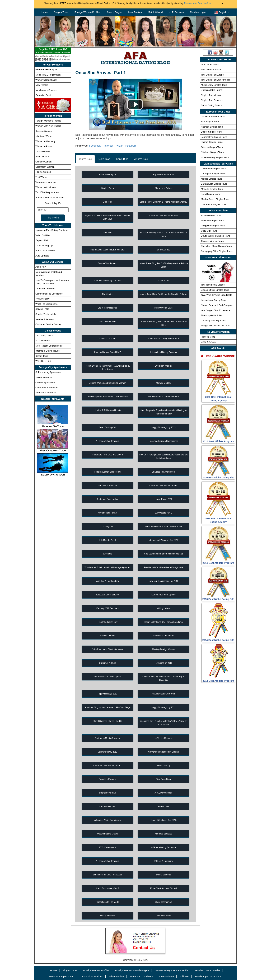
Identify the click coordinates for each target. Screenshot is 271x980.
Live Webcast (167, 977)
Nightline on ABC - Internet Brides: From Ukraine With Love (108, 217)
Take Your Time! (163, 916)
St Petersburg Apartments (48, 372)
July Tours (108, 554)
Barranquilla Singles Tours (214, 184)
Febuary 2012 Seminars (108, 608)
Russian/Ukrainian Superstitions (163, 441)
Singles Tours (61, 12)
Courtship (107, 233)
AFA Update (163, 806)
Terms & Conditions (45, 289)
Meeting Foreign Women (163, 649)
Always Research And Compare (217, 305)
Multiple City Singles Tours (214, 85)
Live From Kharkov (164, 366)
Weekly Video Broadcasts (216, 295)
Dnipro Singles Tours (211, 132)
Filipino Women (43, 172)
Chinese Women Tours (212, 241)
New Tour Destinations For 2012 (163, 581)
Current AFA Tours (107, 663)
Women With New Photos (48, 126)
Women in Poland (44, 146)
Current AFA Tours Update (163, 595)
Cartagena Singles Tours (213, 174)
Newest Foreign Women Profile (172, 970)
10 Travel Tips (164, 250)
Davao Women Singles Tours (215, 236)
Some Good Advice (45, 251)
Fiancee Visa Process (108, 263)
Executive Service (44, 95)
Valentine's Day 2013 (108, 752)
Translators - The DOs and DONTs (107, 455)
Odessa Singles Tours (212, 147)
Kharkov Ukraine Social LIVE (108, 352)
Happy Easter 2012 (164, 499)
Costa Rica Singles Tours (214, 204)
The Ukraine (107, 294)
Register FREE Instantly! (53, 51)
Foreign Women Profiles (87, 12)
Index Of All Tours (210, 64)
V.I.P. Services (176, 12)
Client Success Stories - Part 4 (164, 486)
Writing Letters (164, 608)
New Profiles (135, 12)
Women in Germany (45, 141)
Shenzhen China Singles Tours (216, 246)
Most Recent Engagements (49, 346)
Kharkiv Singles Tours (212, 142)
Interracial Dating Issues (47, 351)
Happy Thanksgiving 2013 (164, 427)
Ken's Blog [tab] (122, 159)
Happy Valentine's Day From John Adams (164, 622)
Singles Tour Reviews (212, 100)
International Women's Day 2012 (163, 540)
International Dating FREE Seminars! (108, 250)
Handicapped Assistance (208, 977)
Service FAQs (42, 309)
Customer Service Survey (48, 324)
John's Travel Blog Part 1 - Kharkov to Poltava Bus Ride (163, 323)
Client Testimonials (163, 902)
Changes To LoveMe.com (163, 472)
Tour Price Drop (163, 779)
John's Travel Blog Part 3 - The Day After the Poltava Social (163, 265)
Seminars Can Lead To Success (108, 875)
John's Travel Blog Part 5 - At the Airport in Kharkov (163, 202)
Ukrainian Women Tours (213, 117)
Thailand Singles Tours (212, 221)
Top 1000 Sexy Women (47, 192)
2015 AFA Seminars (163, 861)
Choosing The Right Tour (213, 321)
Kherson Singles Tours (212, 127)
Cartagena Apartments (47, 388)
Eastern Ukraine (108, 636)
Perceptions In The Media (108, 902)
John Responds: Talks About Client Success (108, 397)
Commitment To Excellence (49, 294)
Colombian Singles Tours (213, 169)
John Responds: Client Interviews (108, 649)
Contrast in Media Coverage (107, 738)
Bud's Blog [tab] (104, 159)
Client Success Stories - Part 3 (108, 721)
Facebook (95, 146)
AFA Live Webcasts (163, 793)
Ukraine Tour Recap (108, 513)
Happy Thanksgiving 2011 (164, 707)
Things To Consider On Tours (216, 326)
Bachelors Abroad (108, 793)
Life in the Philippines (107, 308)
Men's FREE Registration (48, 75)
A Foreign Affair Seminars (108, 441)
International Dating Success (164, 352)
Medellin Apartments (46, 393)
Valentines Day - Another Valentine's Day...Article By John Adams (164, 723)
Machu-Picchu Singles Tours (215, 199)
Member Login (198, 12)
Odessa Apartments (45, 382)
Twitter (119, 146)
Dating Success (107, 916)
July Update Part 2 (164, 513)
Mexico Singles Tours (212, 179)
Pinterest (108, 146)
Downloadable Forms (212, 90)
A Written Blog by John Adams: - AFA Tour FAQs (108, 707)
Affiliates (184, 977)
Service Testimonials (46, 314)
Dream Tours (42, 356)
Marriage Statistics (164, 834)
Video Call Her (43, 235)
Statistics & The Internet (163, 636)
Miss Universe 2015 (163, 308)
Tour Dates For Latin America (216, 80)
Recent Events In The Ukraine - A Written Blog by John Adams (108, 368)
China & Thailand (108, 339)
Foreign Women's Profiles (48, 121)
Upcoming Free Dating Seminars (52, 230)
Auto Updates (42, 256)
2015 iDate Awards (108, 847)
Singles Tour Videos (211, 95)
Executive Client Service (107, 595)
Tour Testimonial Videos (213, 285)
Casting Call (108, 526)
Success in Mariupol (107, 486)
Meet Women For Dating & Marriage (49, 274)
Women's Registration (46, 80)
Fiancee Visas (208, 337)
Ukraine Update (163, 383)
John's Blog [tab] (85, 159)
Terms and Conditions (142, 977)
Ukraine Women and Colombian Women (108, 383)
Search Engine (114, 12)
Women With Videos (46, 187)
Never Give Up (164, 766)
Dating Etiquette (163, 875)
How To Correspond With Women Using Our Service (52, 282)
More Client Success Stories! (163, 888)
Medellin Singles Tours (212, 189)
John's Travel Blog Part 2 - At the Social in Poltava (163, 294)
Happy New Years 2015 (163, 175)
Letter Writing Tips (45, 246)
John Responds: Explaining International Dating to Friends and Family (163, 412)
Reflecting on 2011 (163, 663)
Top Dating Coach (44, 336)
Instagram (131, 146)
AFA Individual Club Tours (164, 694)
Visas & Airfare (208, 342)
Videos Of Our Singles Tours (215, 290)
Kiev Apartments (44, 377)
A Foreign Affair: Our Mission (108, 820)
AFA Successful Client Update (107, 677)
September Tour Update (107, 499)
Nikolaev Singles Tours (212, 152)
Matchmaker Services (46, 90)
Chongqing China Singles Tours (217, 251)
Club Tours (107, 202)
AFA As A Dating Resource (163, 847)
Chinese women (43, 162)
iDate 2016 (163, 281)
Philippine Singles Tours (213, 226)
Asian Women (42, 157)
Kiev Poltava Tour (107, 806)
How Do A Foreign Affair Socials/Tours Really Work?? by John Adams (164, 456)
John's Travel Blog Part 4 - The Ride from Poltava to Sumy (163, 234)
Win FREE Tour (43, 361)
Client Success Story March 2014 (163, 339)
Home (45, 12)
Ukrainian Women (44, 136)
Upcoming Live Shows (108, 834)
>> (197, 3)
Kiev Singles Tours (210, 122)
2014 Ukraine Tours (108, 321)
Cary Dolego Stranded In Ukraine (164, 752)
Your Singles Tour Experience (216, 310)
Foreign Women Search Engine (132, 970)
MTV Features (43, 341)
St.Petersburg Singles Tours (215, 157)
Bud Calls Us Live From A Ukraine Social (164, 526)
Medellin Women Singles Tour (108, 472)
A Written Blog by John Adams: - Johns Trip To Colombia (163, 678)
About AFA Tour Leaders (107, 581)
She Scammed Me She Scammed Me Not (164, 554)
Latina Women (43, 151)
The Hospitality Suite (211, 315)
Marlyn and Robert (164, 188)
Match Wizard (155, 12)
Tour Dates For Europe (212, 75)
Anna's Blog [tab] (141, 159)
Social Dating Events (211, 105)
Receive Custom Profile (207, 970)
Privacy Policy (42, 299)
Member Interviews (45, 319)
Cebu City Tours (209, 231)
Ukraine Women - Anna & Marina (163, 397)
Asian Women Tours (211, 215)
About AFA (41, 267)
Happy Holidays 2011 (108, 694)
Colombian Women (45, 167)
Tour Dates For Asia (211, 70)
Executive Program (107, 779)
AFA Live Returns (164, 738)
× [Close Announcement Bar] (223, 4)
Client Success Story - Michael (164, 216)
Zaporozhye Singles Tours (214, 137)
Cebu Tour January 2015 (107, 888)
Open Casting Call (107, 427)
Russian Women (44, 131)
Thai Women (42, 177)
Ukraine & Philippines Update (108, 410)
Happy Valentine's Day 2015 (163, 820)
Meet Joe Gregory (108, 175)
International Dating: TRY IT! (107, 281)
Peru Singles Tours (210, 194)
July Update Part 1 (108, 540)
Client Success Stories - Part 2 (108, 766)
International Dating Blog (213, 300)
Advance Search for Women (49, 197)
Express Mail (42, 240)
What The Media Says (46, 304)
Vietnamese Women (46, 182)
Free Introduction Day (107, 622)
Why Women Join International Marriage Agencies (108, 567)
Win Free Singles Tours (61, 977)
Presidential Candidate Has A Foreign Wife (164, 567)
